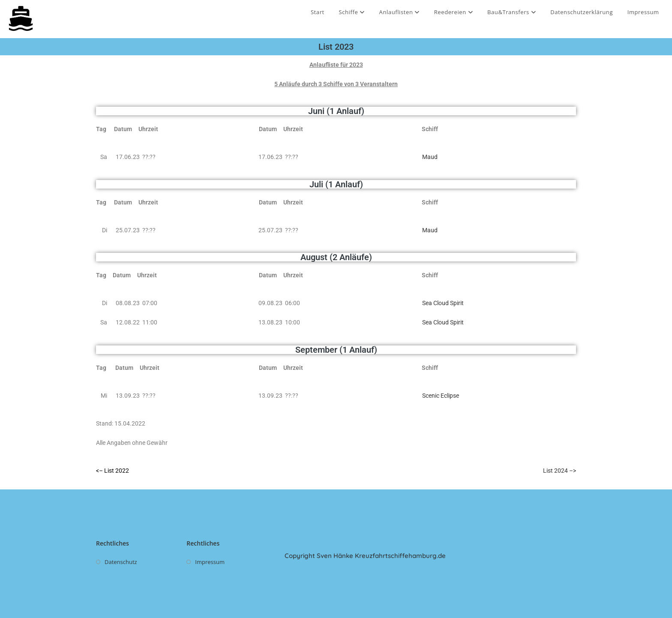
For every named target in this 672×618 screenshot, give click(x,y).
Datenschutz (121, 562)
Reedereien (454, 12)
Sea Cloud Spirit (443, 303)
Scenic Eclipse (441, 396)
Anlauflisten (400, 12)
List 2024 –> (559, 471)
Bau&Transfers (512, 12)
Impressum (643, 12)
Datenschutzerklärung (582, 12)
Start (318, 12)
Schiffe (351, 12)
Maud (430, 157)
